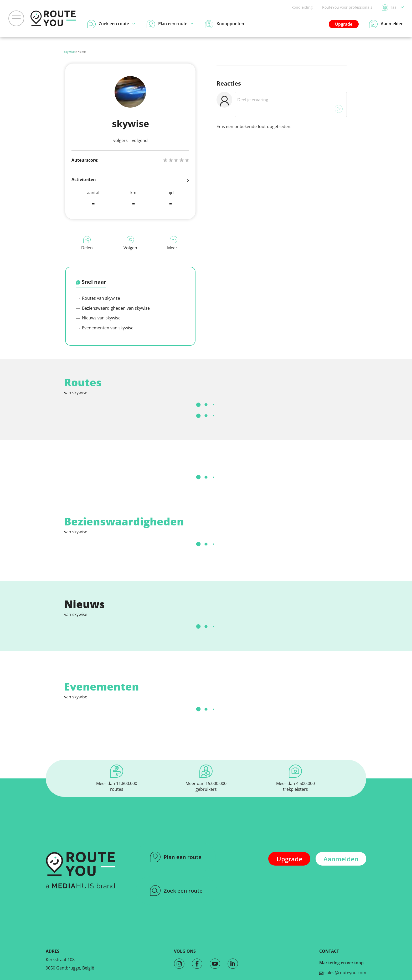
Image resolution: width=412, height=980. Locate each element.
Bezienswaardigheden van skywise (113, 308)
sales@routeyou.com (343, 973)
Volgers (120, 140)
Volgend (140, 140)
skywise (69, 52)
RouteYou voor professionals (347, 7)
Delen (87, 243)
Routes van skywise (98, 298)
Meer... (174, 243)
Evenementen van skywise (105, 328)
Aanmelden (341, 859)
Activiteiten (130, 180)
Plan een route (176, 857)
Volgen (130, 243)
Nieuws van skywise (98, 318)
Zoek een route (176, 891)
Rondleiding (302, 7)
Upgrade (344, 24)
